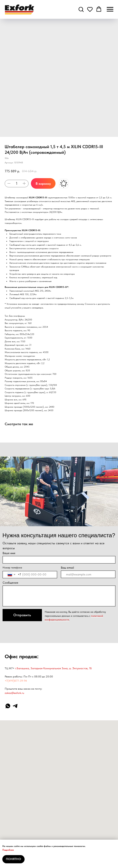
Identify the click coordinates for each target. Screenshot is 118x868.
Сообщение (10, 583)
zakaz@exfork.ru (14, 693)
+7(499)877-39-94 (16, 681)
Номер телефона (12, 568)
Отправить (22, 615)
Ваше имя (9, 553)
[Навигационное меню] (110, 9)
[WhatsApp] (8, 706)
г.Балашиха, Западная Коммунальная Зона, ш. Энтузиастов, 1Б (53, 668)
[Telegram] (15, 706)
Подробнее (8, 850)
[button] (81, 9)
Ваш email (67, 568)
